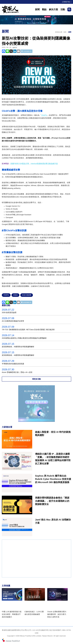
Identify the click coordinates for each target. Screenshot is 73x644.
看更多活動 (36, 379)
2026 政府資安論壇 (9, 313)
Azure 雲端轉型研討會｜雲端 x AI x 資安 (17, 372)
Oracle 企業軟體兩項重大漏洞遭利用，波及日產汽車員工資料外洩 (57, 614)
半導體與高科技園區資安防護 (13, 364)
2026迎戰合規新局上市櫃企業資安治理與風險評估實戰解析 (24, 338)
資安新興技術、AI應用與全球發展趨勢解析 (18, 347)
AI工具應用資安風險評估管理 (13, 321)
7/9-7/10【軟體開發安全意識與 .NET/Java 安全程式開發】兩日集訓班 (28, 330)
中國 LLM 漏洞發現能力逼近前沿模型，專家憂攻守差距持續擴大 (12, 614)
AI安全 (15, 295)
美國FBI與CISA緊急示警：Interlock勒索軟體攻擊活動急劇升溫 (34, 164)
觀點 (44, 9)
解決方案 (54, 9)
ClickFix (44, 115)
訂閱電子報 (66, 2)
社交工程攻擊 (27, 295)
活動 (63, 9)
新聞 (37, 9)
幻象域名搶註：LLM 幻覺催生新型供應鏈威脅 (34, 613)
